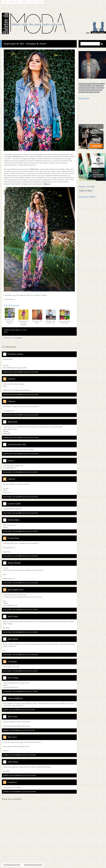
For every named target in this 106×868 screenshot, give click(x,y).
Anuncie (39, 2)
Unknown (11, 379)
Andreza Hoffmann (15, 698)
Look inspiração (17, 338)
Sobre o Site (14, 2)
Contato (24, 2)
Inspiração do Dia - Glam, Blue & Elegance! (10, 315)
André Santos (13, 616)
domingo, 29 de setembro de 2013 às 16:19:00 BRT (20, 775)
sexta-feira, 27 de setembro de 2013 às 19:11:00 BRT (21, 610)
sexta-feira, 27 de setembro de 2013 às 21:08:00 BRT (21, 655)
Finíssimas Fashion (15, 354)
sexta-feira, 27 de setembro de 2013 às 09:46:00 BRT (21, 513)
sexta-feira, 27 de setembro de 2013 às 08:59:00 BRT (21, 497)
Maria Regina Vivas (15, 590)
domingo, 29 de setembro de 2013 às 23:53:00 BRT (20, 792)
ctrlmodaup (12, 661)
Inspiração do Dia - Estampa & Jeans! (25, 44)
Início (5, 2)
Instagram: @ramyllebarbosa (22, 390)
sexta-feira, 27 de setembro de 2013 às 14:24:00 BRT (21, 531)
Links (32, 2)
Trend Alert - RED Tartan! (37, 316)
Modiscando (12, 422)
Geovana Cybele (14, 504)
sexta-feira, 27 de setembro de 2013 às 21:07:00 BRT (21, 632)
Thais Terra (12, 737)
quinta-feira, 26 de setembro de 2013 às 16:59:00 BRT (21, 395)
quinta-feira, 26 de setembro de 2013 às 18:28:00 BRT (21, 415)
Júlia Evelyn (12, 717)
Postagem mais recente (33, 865)
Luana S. (11, 461)
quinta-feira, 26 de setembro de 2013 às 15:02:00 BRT (21, 372)
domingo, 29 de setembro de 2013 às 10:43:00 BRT (20, 755)
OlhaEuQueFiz (8, 390)
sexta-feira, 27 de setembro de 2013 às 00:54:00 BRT (21, 472)
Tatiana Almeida (14, 563)
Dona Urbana (13, 678)
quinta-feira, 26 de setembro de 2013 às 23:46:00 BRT (21, 454)
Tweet (6, 332)
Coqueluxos (12, 782)
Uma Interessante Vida (17, 444)
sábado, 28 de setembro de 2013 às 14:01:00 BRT (19, 710)
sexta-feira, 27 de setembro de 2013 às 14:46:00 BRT (21, 556)
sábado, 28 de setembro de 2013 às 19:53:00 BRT (19, 730)
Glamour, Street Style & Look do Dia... (65, 316)
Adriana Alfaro (13, 520)
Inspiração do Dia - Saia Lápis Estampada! (23, 317)
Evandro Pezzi (13, 538)
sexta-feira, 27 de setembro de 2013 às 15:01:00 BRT (21, 583)
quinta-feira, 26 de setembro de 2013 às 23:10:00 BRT (21, 438)
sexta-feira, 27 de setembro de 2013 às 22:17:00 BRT (21, 692)
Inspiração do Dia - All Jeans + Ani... (51, 316)
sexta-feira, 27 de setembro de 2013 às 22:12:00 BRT (21, 671)
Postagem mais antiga (12, 865)
